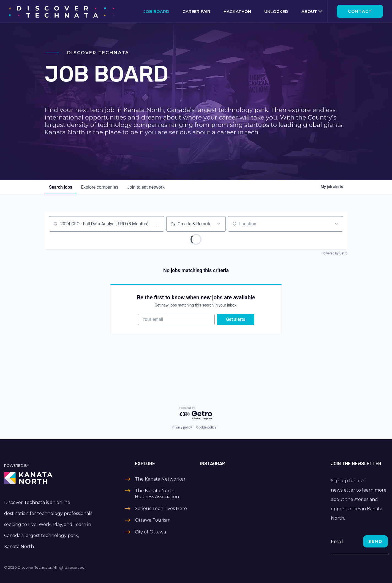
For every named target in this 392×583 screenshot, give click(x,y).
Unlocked (276, 11)
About (309, 11)
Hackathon (237, 11)
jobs (61, 187)
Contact (360, 11)
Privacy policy (182, 427)
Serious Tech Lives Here (161, 509)
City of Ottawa (150, 532)
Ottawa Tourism (153, 520)
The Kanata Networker (160, 479)
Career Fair (196, 11)
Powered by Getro (334, 253)
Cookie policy (206, 427)
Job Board (156, 11)
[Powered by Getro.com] (196, 413)
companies (100, 187)
